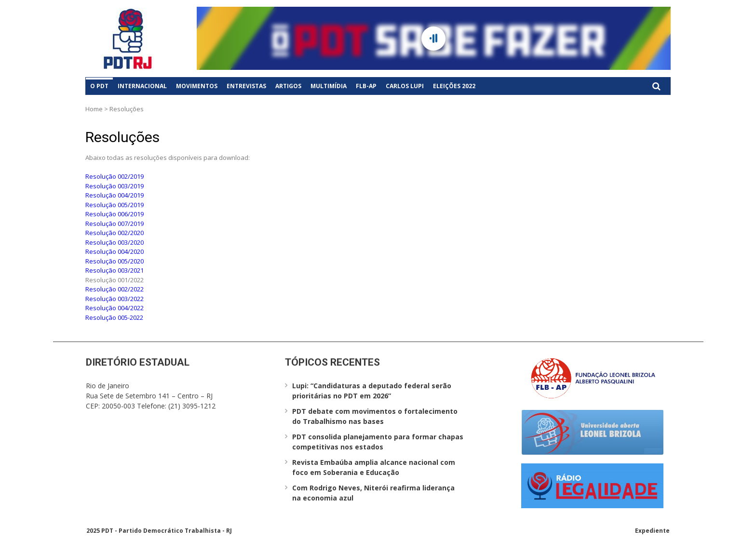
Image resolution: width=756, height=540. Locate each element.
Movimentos (197, 86)
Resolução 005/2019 (115, 205)
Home (94, 109)
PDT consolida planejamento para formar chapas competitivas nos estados (378, 442)
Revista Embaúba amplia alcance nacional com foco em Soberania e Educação (374, 467)
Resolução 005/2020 (115, 261)
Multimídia (329, 86)
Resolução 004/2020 (115, 251)
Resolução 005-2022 (114, 317)
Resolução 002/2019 (115, 176)
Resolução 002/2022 (115, 289)
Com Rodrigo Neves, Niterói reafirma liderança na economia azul (373, 493)
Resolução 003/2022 (115, 299)
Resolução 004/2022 (115, 308)
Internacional (142, 86)
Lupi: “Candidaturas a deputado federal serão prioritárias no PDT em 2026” (372, 391)
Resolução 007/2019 (115, 224)
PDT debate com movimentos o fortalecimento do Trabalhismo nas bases (375, 416)
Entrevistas (246, 86)
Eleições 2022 (454, 86)
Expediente (652, 531)
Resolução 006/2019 (115, 214)
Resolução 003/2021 (115, 270)
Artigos (288, 86)
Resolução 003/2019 (115, 186)
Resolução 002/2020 (115, 233)
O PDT (99, 86)
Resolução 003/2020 (115, 242)
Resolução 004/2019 (115, 195)
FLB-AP (366, 86)
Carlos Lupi (405, 86)
